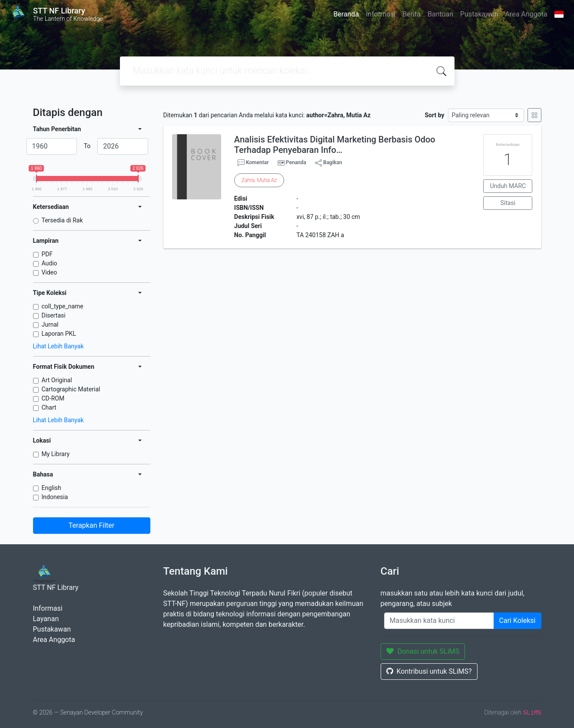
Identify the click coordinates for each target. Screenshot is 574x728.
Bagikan (329, 163)
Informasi (381, 14)
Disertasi (54, 315)
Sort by (434, 115)
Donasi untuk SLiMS (423, 651)
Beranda (346, 14)
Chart (49, 407)
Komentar (253, 163)
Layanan (46, 619)
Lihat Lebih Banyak (58, 346)
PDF (47, 254)
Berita (411, 14)
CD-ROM (53, 398)
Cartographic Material (71, 389)
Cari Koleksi (518, 620)
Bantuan (440, 14)
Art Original (57, 380)
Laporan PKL (59, 334)
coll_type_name (63, 306)
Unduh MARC (508, 186)
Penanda (296, 162)
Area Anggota (526, 14)
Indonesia (55, 497)
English (51, 488)
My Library (56, 454)
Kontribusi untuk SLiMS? (429, 671)
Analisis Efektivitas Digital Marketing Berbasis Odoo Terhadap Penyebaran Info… (335, 145)
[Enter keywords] (439, 621)
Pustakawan (479, 14)
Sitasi (508, 203)
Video (50, 272)
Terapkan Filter (91, 525)
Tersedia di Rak (62, 220)
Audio (50, 263)
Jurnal (50, 324)
